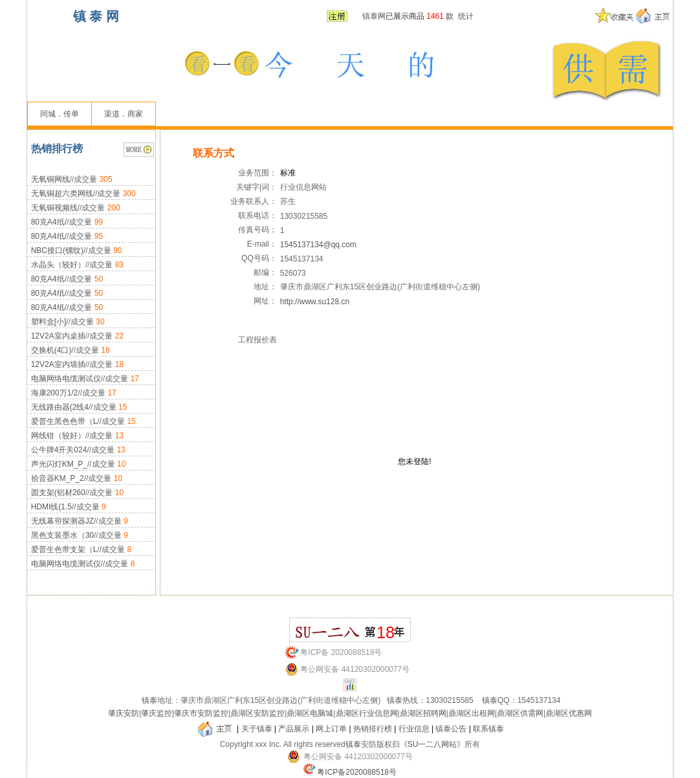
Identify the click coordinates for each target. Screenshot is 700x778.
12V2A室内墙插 (58, 364)
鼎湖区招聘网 (423, 713)
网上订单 (331, 729)
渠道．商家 (124, 114)
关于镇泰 (257, 729)
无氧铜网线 (50, 179)
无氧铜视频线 (54, 208)
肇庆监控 (157, 713)
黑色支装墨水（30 (62, 535)
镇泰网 (374, 16)
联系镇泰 (488, 729)
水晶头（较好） (58, 265)
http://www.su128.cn (315, 302)
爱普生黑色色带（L (64, 421)
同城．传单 (60, 114)
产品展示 (294, 729)
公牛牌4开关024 (59, 450)
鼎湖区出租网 (472, 713)
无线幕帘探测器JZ (62, 521)
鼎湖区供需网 (520, 713)
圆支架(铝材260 (58, 493)
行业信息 (414, 729)
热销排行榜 (373, 729)
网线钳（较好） (58, 436)
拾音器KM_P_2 (58, 478)
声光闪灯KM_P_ (59, 464)
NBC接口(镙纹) (57, 250)
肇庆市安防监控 (201, 713)
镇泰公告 (451, 729)
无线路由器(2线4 (60, 407)
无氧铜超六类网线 (62, 194)
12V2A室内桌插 (58, 336)
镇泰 (149, 700)
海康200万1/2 (55, 393)
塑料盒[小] (49, 322)
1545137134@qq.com (318, 245)
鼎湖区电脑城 (310, 713)
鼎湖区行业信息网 (367, 713)
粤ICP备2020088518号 (357, 772)
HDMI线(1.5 (51, 507)
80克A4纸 (48, 222)
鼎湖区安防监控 (257, 713)
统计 (466, 16)
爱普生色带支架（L (64, 550)
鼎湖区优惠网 (569, 713)
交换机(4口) (51, 350)
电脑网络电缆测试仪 (66, 379)
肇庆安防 (124, 713)
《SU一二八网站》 (432, 744)
